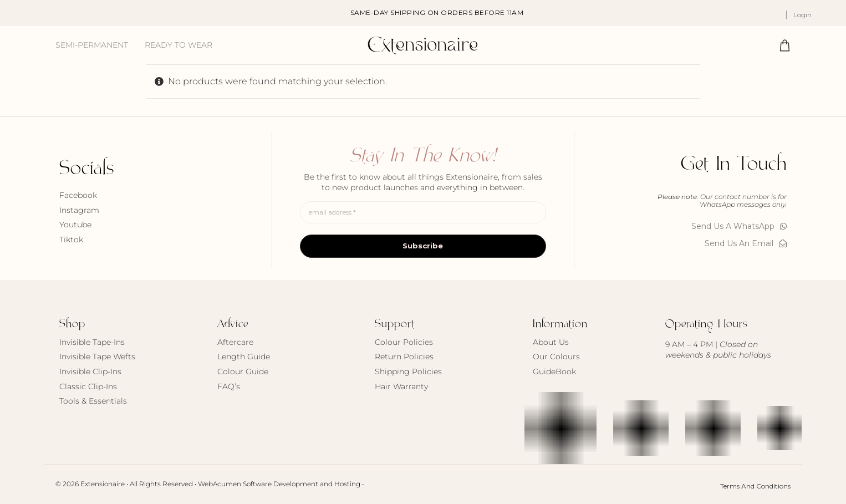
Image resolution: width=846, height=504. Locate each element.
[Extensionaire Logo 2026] (423, 39)
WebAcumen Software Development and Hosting (279, 484)
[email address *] (423, 212)
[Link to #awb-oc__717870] (785, 45)
